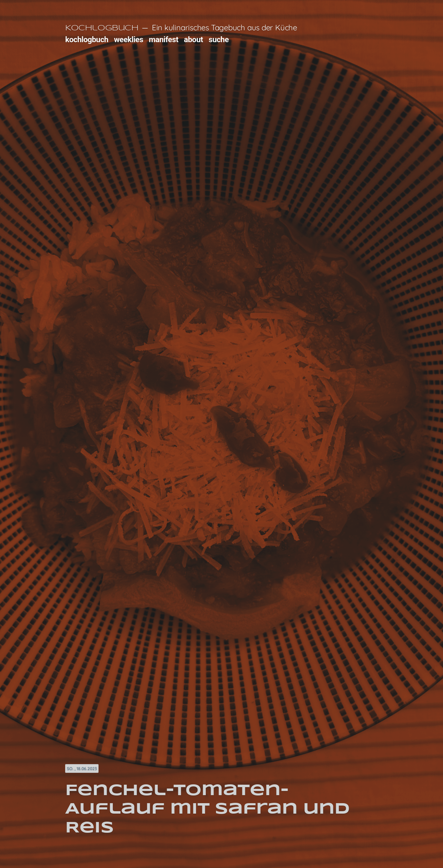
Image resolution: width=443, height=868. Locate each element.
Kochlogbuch (102, 28)
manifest (164, 39)
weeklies (129, 39)
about (193, 39)
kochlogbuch (87, 39)
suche (219, 39)
